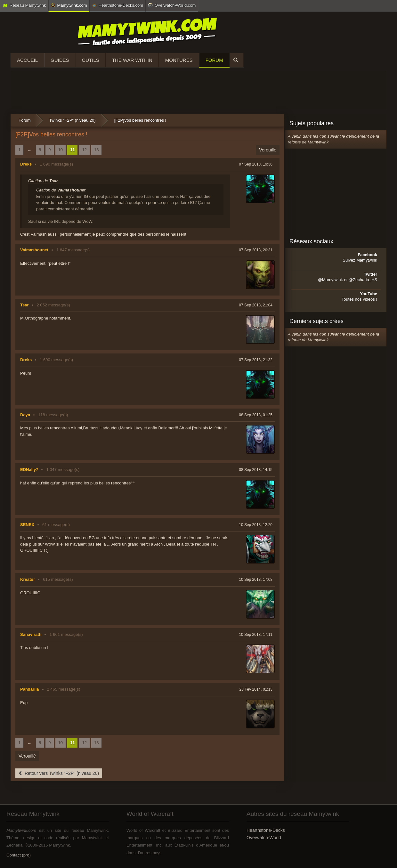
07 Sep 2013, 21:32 (256, 360)
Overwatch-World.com (172, 5)
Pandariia (30, 689)
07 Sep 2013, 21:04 (256, 305)
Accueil (27, 60)
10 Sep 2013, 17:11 (256, 635)
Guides (60, 60)
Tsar (24, 305)
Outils (91, 60)
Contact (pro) (19, 855)
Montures (179, 60)
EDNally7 (29, 470)
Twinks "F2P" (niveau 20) (73, 120)
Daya (25, 415)
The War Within (132, 60)
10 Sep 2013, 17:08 (256, 580)
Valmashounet (34, 250)
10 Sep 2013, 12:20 (256, 525)
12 (84, 150)
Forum (214, 60)
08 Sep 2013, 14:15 (256, 470)
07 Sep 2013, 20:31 (256, 250)
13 (96, 150)
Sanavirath (31, 634)
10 (61, 150)
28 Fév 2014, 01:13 (256, 689)
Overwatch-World (264, 838)
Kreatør (28, 579)
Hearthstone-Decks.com (117, 5)
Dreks (26, 164)
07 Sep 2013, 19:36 (256, 164)
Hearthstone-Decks (266, 830)
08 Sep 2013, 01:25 (256, 415)
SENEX (27, 525)
